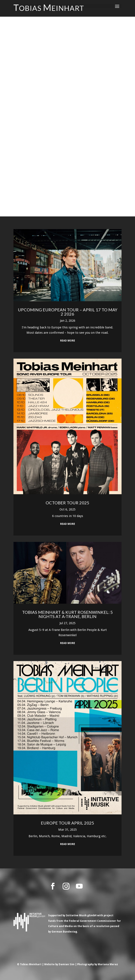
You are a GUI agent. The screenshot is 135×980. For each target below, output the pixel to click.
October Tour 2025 (67, 503)
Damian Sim (67, 964)
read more (68, 341)
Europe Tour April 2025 (67, 823)
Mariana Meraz (108, 964)
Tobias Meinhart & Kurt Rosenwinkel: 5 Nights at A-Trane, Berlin (67, 614)
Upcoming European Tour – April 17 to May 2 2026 (68, 312)
